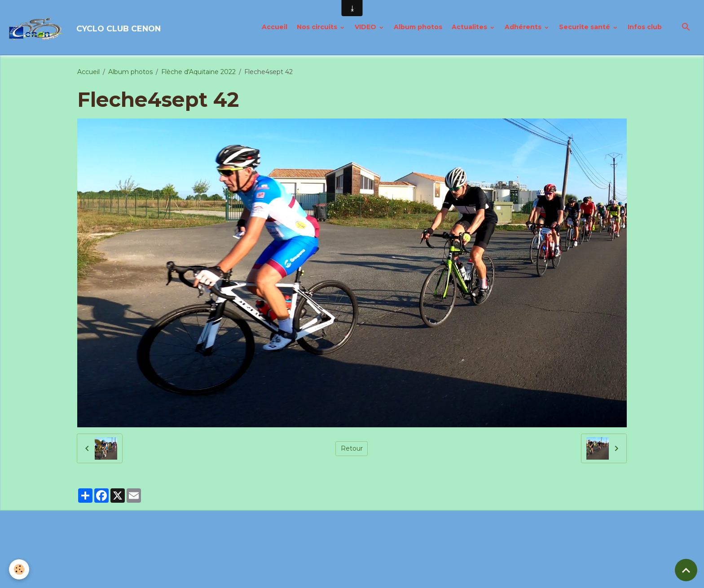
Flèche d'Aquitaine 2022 (198, 72)
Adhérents (524, 27)
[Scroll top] (686, 570)
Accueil (275, 27)
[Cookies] (19, 569)
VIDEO (366, 27)
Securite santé (585, 27)
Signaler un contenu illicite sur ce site (415, 541)
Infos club (645, 27)
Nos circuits (318, 27)
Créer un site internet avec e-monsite (290, 541)
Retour (352, 448)
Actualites (470, 27)
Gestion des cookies (399, 576)
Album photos (418, 27)
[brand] (85, 27)
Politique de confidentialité (317, 576)
